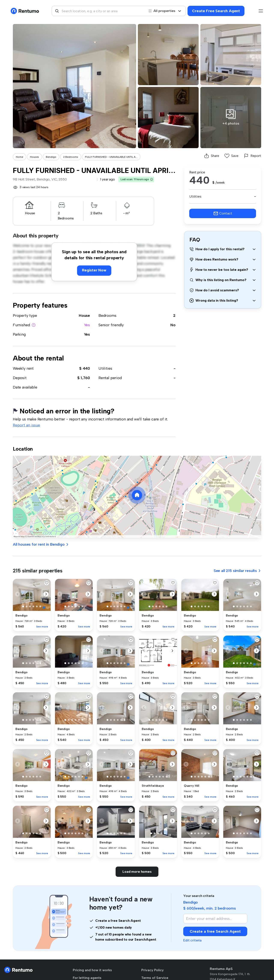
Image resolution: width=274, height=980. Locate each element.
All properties (165, 11)
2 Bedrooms (71, 157)
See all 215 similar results (237, 571)
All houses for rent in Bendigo (41, 544)
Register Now (94, 270)
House (84, 316)
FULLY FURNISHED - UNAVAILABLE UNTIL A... (111, 157)
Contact (223, 213)
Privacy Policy (153, 970)
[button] (152, 179)
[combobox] (98, 11)
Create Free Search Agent (216, 11)
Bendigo (51, 157)
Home (19, 157)
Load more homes (137, 872)
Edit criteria (192, 940)
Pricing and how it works (92, 970)
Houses (34, 157)
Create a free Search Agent (215, 931)
